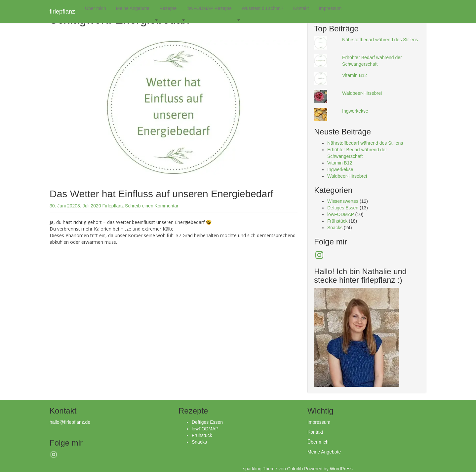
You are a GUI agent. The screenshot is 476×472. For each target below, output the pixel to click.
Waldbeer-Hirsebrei (362, 93)
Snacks (335, 228)
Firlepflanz (113, 206)
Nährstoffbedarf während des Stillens (380, 40)
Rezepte (168, 8)
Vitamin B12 (355, 75)
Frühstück (337, 221)
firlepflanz (62, 12)
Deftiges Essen (343, 208)
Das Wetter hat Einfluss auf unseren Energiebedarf (161, 194)
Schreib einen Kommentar (152, 206)
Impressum (330, 8)
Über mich (96, 8)
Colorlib (295, 469)
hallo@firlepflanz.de (70, 422)
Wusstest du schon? (262, 8)
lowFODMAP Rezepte (209, 8)
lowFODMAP (341, 214)
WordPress (341, 469)
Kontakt (301, 8)
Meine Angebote (133, 8)
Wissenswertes (343, 201)
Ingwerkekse (355, 111)
